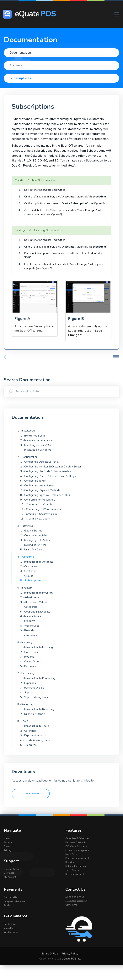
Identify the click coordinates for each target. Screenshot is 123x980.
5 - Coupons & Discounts (35, 612)
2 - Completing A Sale (33, 536)
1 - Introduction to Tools (35, 726)
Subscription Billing (76, 866)
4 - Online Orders (31, 662)
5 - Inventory (25, 588)
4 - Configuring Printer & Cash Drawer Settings (48, 476)
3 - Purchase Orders (32, 688)
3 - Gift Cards (28, 571)
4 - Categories (29, 607)
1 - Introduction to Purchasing (38, 678)
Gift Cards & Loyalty (76, 847)
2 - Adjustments (30, 597)
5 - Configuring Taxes (33, 481)
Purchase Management (77, 858)
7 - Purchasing (26, 673)
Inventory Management (77, 851)
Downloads (31, 794)
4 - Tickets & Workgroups (35, 740)
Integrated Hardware (15, 902)
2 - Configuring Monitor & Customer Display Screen (51, 467)
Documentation (12, 869)
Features (8, 843)
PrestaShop (10, 924)
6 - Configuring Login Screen (37, 486)
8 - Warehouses (30, 626)
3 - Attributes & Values (34, 602)
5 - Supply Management (35, 697)
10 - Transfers (29, 635)
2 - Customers (29, 566)
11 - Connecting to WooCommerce (41, 509)
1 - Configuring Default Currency (40, 462)
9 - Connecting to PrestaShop (38, 500)
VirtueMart (10, 928)
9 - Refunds (27, 631)
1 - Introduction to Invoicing (37, 647)
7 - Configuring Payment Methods (40, 490)
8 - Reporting (25, 704)
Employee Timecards (76, 843)
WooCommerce (11, 932)
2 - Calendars (28, 731)
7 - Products (28, 621)
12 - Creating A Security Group (39, 514)
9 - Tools (23, 721)
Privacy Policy (70, 954)
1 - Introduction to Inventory (37, 593)
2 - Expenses (28, 683)
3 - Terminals (25, 526)
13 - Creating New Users (35, 519)
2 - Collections (29, 652)
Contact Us (71, 905)
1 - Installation (26, 431)
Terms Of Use (50, 954)
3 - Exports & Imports (33, 736)
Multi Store (71, 855)
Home (7, 839)
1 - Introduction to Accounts (37, 562)
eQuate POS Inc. (71, 959)
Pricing (7, 851)
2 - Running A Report (33, 714)
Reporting (70, 863)
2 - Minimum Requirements (36, 440)
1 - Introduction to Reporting (37, 709)
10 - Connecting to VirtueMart (38, 505)
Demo (7, 847)
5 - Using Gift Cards (32, 550)
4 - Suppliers (28, 693)
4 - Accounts (26, 557)
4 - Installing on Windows (36, 450)
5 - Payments (28, 666)
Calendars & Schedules (77, 839)
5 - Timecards (28, 745)
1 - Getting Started (31, 531)
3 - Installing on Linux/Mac (36, 445)
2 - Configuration (27, 457)
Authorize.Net (11, 898)
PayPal (8, 906)
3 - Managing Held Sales (35, 540)
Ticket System (72, 870)
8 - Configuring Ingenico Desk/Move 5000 (45, 495)
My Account (10, 877)
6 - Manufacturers (31, 616)
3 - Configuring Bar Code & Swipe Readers (46, 471)
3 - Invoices (27, 657)
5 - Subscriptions (31, 581)
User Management (75, 874)
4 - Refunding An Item (33, 545)
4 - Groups (27, 576)
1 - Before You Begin (32, 436)
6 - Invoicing (25, 642)
